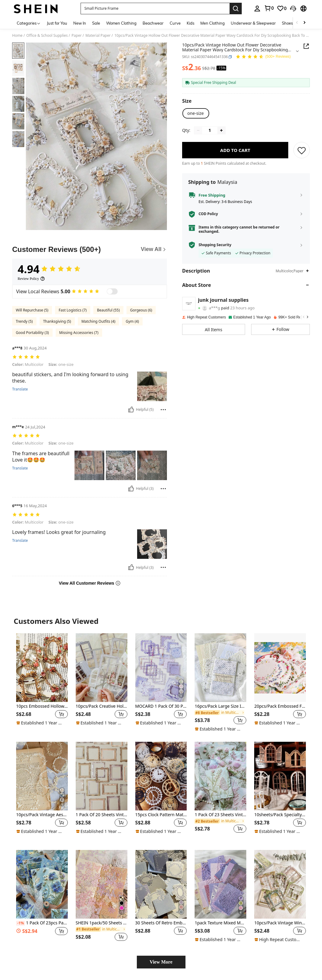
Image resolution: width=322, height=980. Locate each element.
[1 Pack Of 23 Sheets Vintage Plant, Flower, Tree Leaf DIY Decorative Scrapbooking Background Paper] (220, 776)
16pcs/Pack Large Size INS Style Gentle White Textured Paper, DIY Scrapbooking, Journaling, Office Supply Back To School (220, 706)
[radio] (196, 113)
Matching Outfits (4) (99, 321)
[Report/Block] (163, 410)
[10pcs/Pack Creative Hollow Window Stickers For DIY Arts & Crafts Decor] (102, 668)
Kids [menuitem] (190, 23)
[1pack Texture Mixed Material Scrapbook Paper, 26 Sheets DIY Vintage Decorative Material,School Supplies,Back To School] (220, 884)
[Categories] (29, 23)
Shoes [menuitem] (287, 23)
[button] (155, 9)
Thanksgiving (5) (57, 321)
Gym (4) (132, 321)
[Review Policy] (31, 279)
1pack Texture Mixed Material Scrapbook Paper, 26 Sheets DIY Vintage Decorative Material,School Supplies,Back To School (220, 923)
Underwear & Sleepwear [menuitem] (253, 23)
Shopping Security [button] (215, 245)
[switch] (112, 291)
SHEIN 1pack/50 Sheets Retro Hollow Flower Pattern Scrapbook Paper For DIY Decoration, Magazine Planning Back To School (102, 923)
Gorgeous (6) (141, 310)
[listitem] (42, 683)
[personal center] (257, 9)
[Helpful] (131, 410)
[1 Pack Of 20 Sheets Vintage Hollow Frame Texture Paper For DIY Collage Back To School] (102, 776)
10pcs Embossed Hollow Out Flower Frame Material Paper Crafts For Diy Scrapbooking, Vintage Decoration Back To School (42, 706)
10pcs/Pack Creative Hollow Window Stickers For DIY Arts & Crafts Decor (102, 706)
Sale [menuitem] (96, 23)
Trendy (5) (24, 321)
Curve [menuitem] (175, 23)
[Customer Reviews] (90, 249)
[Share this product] (306, 46)
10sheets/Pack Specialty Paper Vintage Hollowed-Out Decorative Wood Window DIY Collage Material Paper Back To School (280, 815)
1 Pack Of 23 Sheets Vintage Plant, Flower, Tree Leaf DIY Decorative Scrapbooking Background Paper (220, 815)
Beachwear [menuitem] (153, 23)
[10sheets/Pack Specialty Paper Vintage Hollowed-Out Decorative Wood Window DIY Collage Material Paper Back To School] (280, 776)
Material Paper (98, 36)
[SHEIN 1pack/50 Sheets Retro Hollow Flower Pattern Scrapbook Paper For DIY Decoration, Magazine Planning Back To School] (102, 884)
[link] (269, 8)
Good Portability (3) (32, 333)
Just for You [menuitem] (57, 23)
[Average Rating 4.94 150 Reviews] (263, 57)
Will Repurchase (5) (32, 310)
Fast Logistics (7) (73, 310)
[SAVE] (302, 150)
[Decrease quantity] (198, 130)
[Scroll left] (297, 23)
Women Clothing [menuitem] (121, 23)
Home (17, 36)
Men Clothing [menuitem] (213, 23)
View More (161, 962)
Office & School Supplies (47, 36)
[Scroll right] (304, 23)
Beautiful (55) (108, 310)
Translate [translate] (20, 389)
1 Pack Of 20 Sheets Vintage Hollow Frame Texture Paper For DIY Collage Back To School (102, 815)
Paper (76, 36)
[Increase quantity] (221, 130)
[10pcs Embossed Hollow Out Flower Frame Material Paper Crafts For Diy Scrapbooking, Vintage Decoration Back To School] (42, 668)
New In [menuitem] (80, 23)
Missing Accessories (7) (79, 333)
